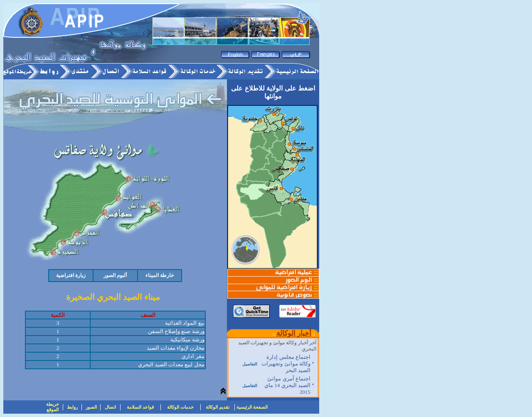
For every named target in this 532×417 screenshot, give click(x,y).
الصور (91, 407)
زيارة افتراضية (71, 275)
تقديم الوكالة (218, 407)
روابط (72, 407)
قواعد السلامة (140, 407)
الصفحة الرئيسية (252, 407)
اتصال (110, 407)
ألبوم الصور (115, 275)
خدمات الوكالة (180, 407)
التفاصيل (250, 364)
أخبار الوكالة (294, 333)
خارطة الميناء (160, 275)
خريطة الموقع (53, 407)
